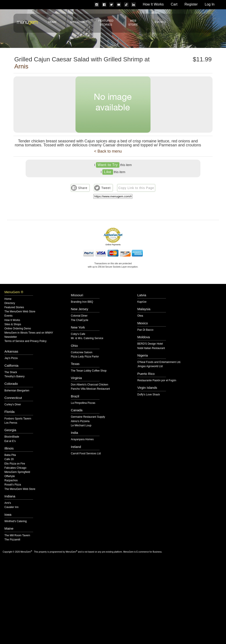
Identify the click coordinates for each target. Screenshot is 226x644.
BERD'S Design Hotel (150, 344)
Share (83, 188)
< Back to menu (108, 151)
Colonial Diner (79, 316)
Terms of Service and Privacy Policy (25, 341)
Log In (210, 4)
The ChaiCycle (80, 320)
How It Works (153, 4)
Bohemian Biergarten (17, 391)
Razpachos (11, 481)
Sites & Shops (13, 324)
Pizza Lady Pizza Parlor (85, 357)
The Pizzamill (12, 540)
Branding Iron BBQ (82, 302)
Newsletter (11, 337)
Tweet (106, 188)
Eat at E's (10, 441)
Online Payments (113, 245)
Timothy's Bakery (14, 377)
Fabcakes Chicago (15, 468)
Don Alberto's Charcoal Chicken (89, 385)
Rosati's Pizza (13, 485)
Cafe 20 (9, 459)
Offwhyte (10, 476)
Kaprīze (142, 302)
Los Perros (11, 423)
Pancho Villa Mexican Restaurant (90, 389)
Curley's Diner (13, 405)
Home (53, 22)
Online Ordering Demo (18, 329)
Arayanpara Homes (82, 439)
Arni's (8, 503)
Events (160, 22)
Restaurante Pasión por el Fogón (157, 381)
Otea (140, 316)
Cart (174, 4)
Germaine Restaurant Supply (88, 417)
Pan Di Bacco (145, 330)
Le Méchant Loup (81, 426)
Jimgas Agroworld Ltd (150, 366)
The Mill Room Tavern (17, 535)
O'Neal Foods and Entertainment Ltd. (159, 362)
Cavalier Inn (11, 507)
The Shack (11, 372)
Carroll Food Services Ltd (86, 454)
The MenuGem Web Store (20, 312)
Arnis (21, 66)
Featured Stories (14, 307)
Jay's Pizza (11, 358)
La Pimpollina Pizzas (83, 403)
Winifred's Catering (16, 521)
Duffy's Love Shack (149, 395)
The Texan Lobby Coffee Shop (89, 371)
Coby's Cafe (78, 334)
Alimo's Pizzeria (80, 421)
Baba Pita (10, 455)
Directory (79, 22)
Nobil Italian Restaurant (151, 348)
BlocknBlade (12, 437)
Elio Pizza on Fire (15, 464)
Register (191, 4)
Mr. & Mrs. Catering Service (87, 338)
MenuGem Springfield (17, 472)
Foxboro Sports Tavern (18, 419)
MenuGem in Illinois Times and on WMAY (29, 333)
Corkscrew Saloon (82, 352)
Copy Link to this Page (136, 188)
